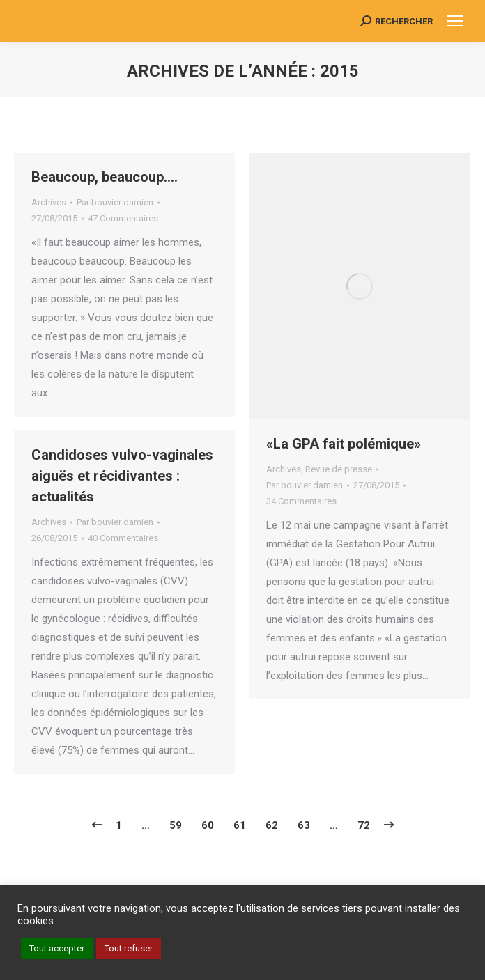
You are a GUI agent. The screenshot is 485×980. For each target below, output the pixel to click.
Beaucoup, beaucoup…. (105, 177)
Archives (49, 202)
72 (364, 825)
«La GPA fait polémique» (344, 444)
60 (208, 825)
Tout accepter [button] (57, 948)
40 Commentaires (123, 538)
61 (240, 825)
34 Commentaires (301, 501)
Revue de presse (339, 469)
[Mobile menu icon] (455, 21)
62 (272, 825)
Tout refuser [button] (129, 948)
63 (304, 825)
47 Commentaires (123, 218)
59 (176, 825)
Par (115, 202)
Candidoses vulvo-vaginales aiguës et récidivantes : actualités (122, 476)
